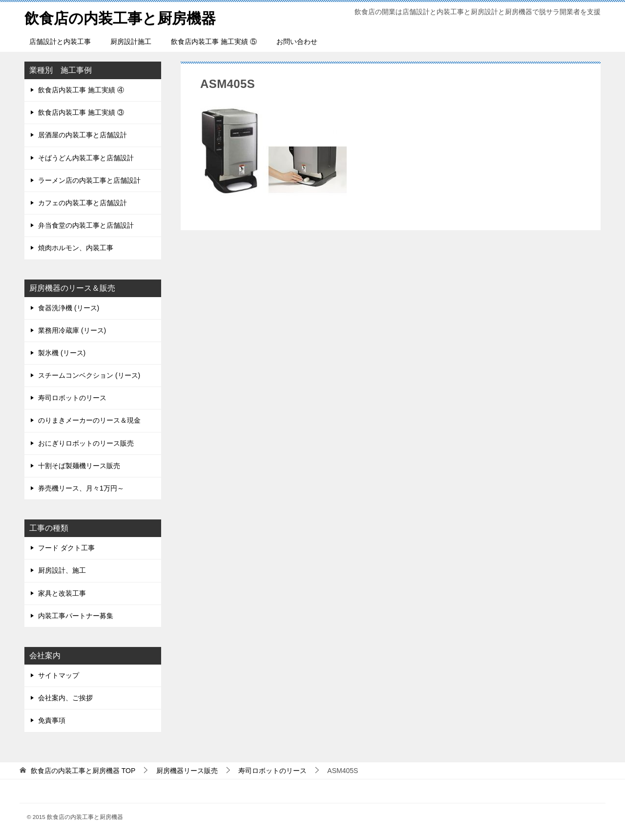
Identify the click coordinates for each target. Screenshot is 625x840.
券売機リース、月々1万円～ (81, 488)
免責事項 (52, 720)
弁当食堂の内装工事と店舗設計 (86, 225)
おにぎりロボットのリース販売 (86, 443)
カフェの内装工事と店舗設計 (83, 203)
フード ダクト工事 (66, 548)
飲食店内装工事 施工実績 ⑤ (214, 42)
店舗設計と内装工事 (60, 42)
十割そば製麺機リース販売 (79, 466)
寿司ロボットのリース (72, 398)
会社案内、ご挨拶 (65, 698)
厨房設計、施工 (62, 570)
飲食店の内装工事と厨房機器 (120, 17)
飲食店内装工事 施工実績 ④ (81, 90)
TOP (83, 771)
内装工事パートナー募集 (76, 616)
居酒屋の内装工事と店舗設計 (83, 135)
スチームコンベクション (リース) (89, 375)
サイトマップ (59, 675)
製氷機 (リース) (62, 353)
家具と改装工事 (62, 593)
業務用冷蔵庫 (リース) (72, 330)
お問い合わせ (297, 42)
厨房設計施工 (131, 42)
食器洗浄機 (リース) (69, 308)
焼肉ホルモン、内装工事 (76, 248)
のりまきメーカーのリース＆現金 (89, 420)
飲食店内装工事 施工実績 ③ (81, 112)
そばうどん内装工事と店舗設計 (86, 158)
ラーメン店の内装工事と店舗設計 (89, 180)
